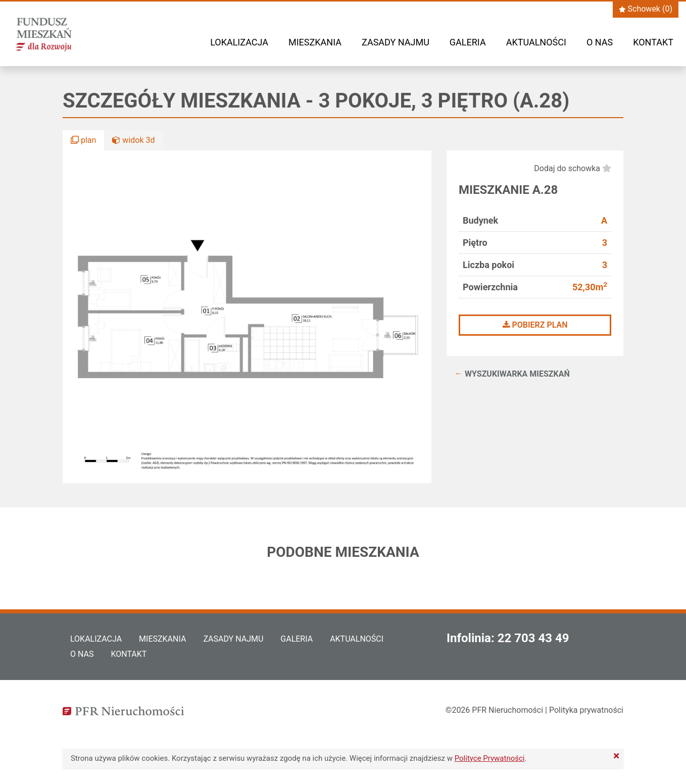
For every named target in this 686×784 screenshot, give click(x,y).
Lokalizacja (239, 42)
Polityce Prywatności (490, 758)
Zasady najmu (396, 42)
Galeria (468, 42)
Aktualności (536, 42)
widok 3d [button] (133, 140)
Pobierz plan (535, 325)
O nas (600, 42)
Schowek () (646, 9)
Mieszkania (315, 42)
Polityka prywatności (586, 710)
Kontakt (653, 42)
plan (83, 140)
